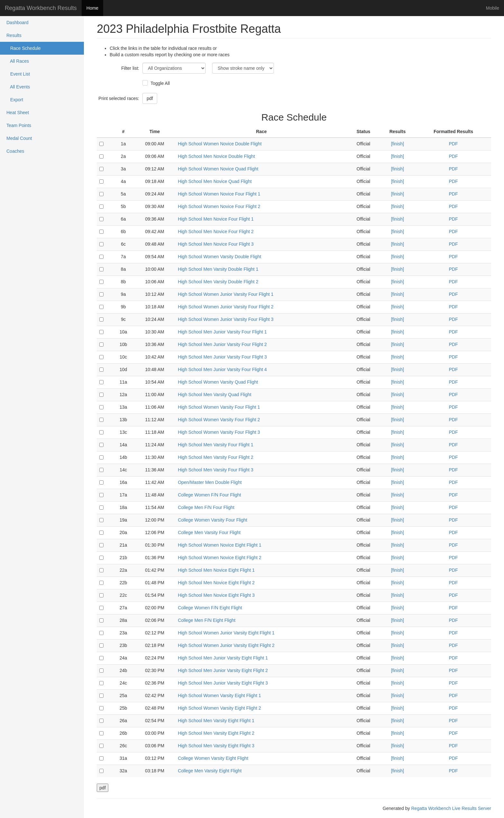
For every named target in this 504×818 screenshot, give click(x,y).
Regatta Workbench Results (41, 8)
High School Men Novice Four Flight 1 (216, 219)
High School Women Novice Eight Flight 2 (220, 558)
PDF (453, 144)
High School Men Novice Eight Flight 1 (216, 570)
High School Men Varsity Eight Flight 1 (216, 721)
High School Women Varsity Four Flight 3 (219, 432)
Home (92, 8)
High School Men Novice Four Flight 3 (216, 244)
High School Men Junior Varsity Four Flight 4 (222, 369)
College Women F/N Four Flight (209, 495)
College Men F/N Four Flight (206, 507)
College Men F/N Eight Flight (207, 620)
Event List (18, 74)
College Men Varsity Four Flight (209, 532)
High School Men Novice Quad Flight (215, 181)
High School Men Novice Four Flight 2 (216, 232)
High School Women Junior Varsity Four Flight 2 (226, 307)
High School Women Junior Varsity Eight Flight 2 (226, 645)
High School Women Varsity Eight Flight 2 (219, 708)
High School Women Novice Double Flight (220, 144)
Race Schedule (24, 48)
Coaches (15, 151)
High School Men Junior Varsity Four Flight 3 (222, 357)
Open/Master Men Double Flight (210, 482)
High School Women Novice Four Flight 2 (219, 206)
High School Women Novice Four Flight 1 (219, 194)
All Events (18, 87)
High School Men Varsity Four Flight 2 (216, 457)
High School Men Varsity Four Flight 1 (216, 445)
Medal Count (19, 138)
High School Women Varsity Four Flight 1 (219, 407)
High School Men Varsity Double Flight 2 (218, 282)
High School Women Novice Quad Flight (218, 169)
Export (15, 100)
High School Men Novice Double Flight (216, 156)
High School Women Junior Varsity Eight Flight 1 (226, 633)
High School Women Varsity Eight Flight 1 (219, 695)
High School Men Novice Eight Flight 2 (216, 583)
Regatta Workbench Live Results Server (451, 808)
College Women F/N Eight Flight (210, 608)
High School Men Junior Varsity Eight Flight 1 (223, 658)
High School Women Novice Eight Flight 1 (220, 545)
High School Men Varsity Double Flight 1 (218, 269)
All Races (18, 61)
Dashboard (18, 23)
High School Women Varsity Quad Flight (218, 382)
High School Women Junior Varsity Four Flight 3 (226, 319)
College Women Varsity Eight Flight (213, 758)
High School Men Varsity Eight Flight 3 (216, 746)
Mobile (493, 8)
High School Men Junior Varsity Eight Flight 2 (223, 670)
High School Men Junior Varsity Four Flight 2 (222, 344)
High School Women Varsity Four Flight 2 (219, 420)
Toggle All (159, 83)
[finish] (397, 144)
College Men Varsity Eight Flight (210, 771)
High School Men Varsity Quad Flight (215, 395)
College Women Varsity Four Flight (212, 520)
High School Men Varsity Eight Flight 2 (216, 733)
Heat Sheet (18, 113)
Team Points (19, 125)
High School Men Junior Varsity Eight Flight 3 (223, 683)
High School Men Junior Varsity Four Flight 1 (222, 332)
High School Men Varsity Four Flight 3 (216, 470)
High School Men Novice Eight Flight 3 (216, 595)
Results (14, 35)
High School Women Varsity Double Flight (219, 257)
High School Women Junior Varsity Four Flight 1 (226, 294)
